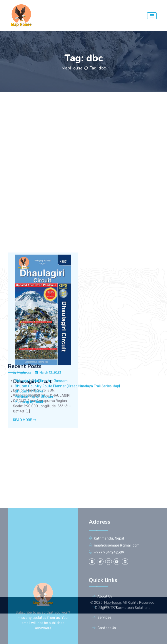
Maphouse (24, 436)
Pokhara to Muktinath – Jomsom (41, 412)
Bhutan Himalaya (29, 422)
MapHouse (72, 68)
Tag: (98, 68)
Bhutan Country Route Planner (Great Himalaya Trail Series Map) (67, 417)
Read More (25, 484)
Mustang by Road (29, 433)
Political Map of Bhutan (34, 427)
